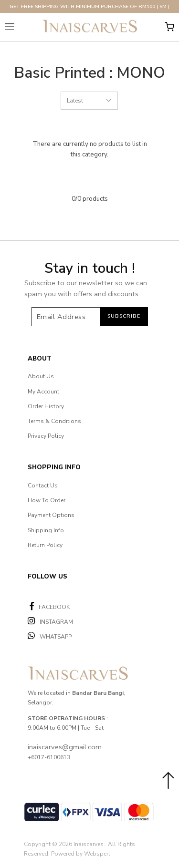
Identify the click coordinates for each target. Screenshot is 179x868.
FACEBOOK (50, 606)
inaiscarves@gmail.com (65, 747)
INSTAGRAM (50, 621)
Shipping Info (46, 530)
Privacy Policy (46, 436)
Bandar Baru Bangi (98, 693)
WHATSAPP (50, 636)
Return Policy (45, 545)
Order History (46, 406)
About (40, 359)
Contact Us (43, 486)
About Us (41, 376)
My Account (43, 392)
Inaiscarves (89, 844)
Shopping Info (54, 467)
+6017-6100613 (49, 757)
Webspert (97, 854)
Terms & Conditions (54, 421)
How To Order (47, 500)
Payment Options (51, 515)
